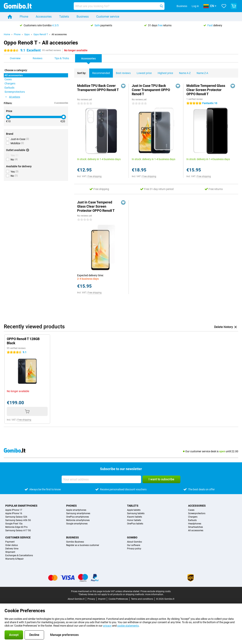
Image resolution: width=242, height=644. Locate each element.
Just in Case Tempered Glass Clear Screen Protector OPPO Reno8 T (96, 206)
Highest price (164, 72)
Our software (134, 545)
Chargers (193, 517)
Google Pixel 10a (14, 524)
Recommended (100, 72)
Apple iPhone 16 (14, 513)
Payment (10, 542)
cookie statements (128, 626)
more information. (154, 594)
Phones (71, 506)
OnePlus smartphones (78, 517)
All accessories (59, 34)
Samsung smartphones (78, 513)
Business (83, 17)
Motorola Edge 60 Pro (16, 527)
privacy (107, 626)
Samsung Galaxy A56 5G (18, 520)
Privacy (91, 599)
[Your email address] (101, 479)
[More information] (28, 150)
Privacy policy (134, 549)
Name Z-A (201, 72)
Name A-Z (183, 72)
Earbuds (192, 520)
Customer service (108, 17)
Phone (24, 17)
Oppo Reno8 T (41, 34)
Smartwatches (195, 527)
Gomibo (132, 537)
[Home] (10, 17)
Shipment (10, 552)
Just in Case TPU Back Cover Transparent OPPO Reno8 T (151, 90)
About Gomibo (135, 542)
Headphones (195, 524)
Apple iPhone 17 (14, 510)
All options (13, 97)
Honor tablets (134, 520)
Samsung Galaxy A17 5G (18, 530)
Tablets (64, 17)
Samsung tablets (136, 513)
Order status (12, 545)
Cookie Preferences (118, 599)
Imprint (102, 599)
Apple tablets (134, 510)
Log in (195, 6)
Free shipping (95, 176)
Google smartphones (77, 524)
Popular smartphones (21, 506)
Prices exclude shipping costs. (156, 591)
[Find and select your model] (119, 6)
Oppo (27, 34)
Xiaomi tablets (135, 517)
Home (7, 34)
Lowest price (143, 72)
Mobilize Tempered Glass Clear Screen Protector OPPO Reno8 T (206, 90)
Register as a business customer (83, 545)
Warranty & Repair (14, 559)
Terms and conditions (142, 599)
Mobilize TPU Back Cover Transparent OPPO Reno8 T (98, 88)
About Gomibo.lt (76, 599)
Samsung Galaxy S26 (16, 517)
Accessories (44, 17)
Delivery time (12, 549)
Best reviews (122, 72)
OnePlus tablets (135, 524)
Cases (191, 510)
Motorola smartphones (78, 520)
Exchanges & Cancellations (19, 555)
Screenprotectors (197, 513)
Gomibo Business (75, 542)
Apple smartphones (76, 510)
